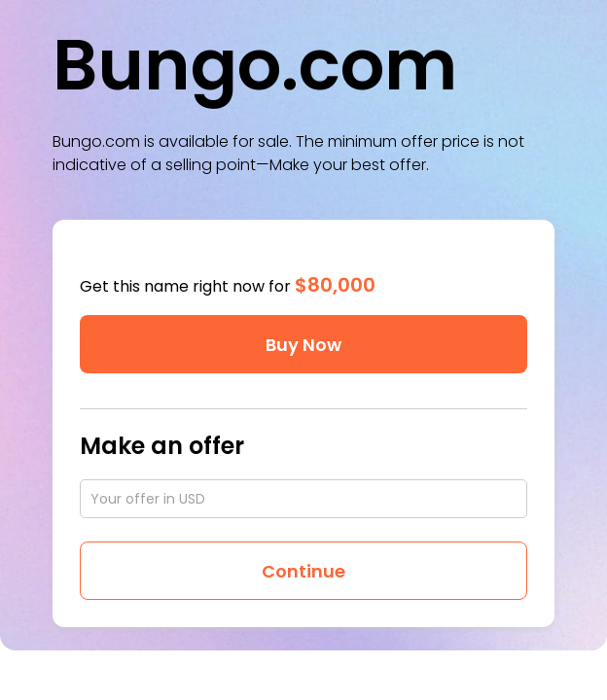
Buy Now (303, 345)
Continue (303, 571)
